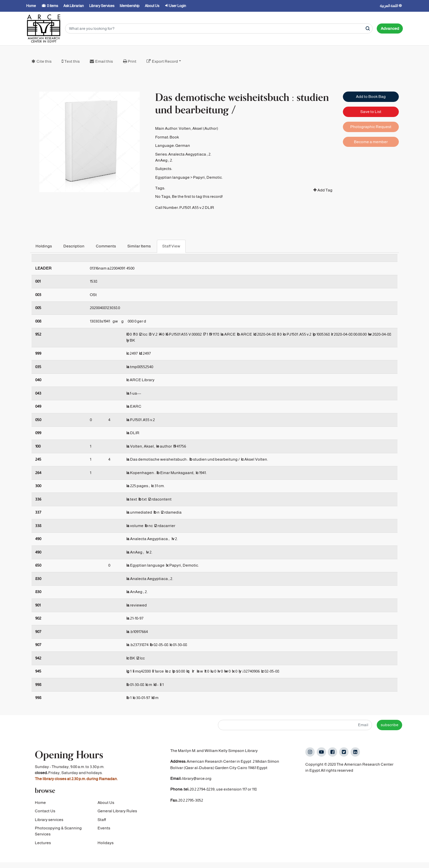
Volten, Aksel (191, 128)
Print (132, 61)
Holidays (106, 844)
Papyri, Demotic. (208, 177)
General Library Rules (117, 813)
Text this (72, 61)
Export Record (165, 61)
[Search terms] (219, 29)
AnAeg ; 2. (164, 160)
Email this (104, 61)
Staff (102, 821)
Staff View (171, 246)
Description (74, 246)
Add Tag (323, 190)
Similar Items (139, 246)
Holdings (44, 246)
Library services (49, 821)
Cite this (44, 61)
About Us (106, 804)
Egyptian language (172, 177)
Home (40, 804)
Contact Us (45, 813)
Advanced (390, 28)
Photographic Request (371, 127)
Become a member (371, 142)
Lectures (43, 844)
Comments (106, 246)
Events (104, 830)
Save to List (371, 112)
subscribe (390, 725)
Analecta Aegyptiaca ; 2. (190, 154)
